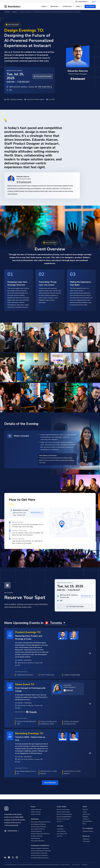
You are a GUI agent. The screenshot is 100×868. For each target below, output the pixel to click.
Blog (84, 824)
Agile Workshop (35, 838)
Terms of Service (76, 865)
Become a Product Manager (64, 814)
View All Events (50, 783)
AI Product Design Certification (39, 855)
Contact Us (86, 819)
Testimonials (86, 841)
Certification (86, 839)
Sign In (94, 2)
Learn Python (60, 829)
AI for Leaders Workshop (38, 829)
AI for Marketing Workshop (38, 824)
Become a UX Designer (63, 810)
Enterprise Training (88, 831)
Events (45, 6)
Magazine (85, 817)
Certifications (68, 6)
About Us (85, 810)
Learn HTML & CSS (62, 834)
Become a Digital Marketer (64, 817)
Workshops (55, 6)
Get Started (90, 6)
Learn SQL (60, 836)
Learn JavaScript (61, 831)
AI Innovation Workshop (38, 841)
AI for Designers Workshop (38, 827)
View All (60, 821)
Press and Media (87, 821)
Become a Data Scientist (63, 812)
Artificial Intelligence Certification (40, 848)
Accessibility (85, 865)
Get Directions (37, 512)
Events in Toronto (36, 814)
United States (82, 2)
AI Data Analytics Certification (39, 853)
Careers (85, 812)
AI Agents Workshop (37, 836)
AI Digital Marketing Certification (40, 858)
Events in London (36, 812)
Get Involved (86, 814)
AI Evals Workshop (36, 831)
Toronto (7, 12)
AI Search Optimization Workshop (40, 834)
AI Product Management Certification (41, 851)
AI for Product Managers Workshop (41, 822)
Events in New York (36, 810)
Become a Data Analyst (63, 819)
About (79, 6)
